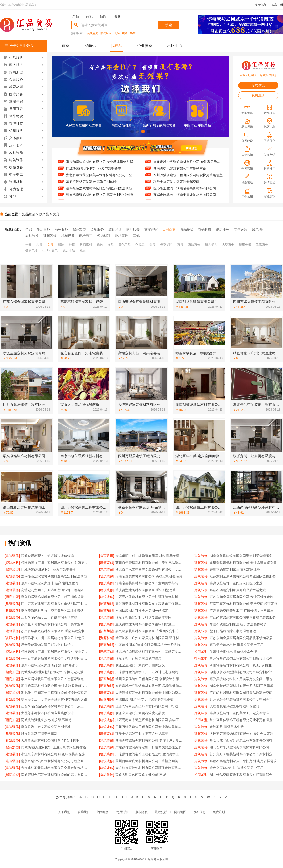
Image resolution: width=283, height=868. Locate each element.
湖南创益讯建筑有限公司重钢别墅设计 (181, 172)
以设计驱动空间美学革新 (39, 734)
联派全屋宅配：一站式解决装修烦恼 (47, 556)
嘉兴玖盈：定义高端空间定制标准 (46, 727)
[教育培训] (107, 556)
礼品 (83, 251)
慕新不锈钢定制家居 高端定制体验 (91, 185)
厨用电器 (245, 245)
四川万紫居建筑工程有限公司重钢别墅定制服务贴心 (55, 604)
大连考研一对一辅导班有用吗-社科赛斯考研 (147, 556)
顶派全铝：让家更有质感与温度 (138, 658)
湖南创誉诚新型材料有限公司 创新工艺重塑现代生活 (244, 686)
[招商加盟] (12, 569)
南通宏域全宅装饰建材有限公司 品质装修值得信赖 (150, 686)
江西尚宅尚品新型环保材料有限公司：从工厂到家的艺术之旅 (55, 706)
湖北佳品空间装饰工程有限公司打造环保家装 (54, 693)
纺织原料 (86, 245)
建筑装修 (50, 236)
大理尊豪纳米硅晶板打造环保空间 (234, 706)
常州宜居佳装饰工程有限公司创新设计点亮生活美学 (244, 658)
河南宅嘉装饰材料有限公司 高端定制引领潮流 (100, 199)
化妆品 (140, 245)
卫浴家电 (262, 245)
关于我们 (64, 812)
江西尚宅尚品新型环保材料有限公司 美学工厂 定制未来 (150, 720)
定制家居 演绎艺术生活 (227, 727)
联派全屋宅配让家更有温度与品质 (140, 713)
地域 (117, 16)
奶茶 (133, 33)
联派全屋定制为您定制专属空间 (176, 185)
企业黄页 (145, 46)
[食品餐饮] (107, 775)
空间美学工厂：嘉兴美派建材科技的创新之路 (54, 699)
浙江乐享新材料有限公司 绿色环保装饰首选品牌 (55, 754)
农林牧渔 (32, 236)
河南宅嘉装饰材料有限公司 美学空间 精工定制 (244, 604)
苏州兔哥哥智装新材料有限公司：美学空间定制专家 (55, 624)
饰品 (111, 245)
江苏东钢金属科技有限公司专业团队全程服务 (243, 576)
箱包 (100, 245)
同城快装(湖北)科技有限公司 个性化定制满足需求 (55, 672)
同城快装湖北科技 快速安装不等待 (46, 720)
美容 (152, 245)
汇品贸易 (29, 214)
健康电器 (32, 251)
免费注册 (277, 5)
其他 (136, 236)
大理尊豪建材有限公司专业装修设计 (47, 713)
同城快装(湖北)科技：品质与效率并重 (94, 172)
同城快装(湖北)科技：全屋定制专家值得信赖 (53, 747)
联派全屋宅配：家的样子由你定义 (140, 665)
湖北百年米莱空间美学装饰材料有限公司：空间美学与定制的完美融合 (101, 179)
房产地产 (258, 229)
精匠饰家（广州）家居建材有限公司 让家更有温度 (55, 563)
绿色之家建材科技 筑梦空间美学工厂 (237, 768)
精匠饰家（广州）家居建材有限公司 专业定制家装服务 (55, 652)
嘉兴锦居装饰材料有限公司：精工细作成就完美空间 (55, 597)
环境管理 (122, 236)
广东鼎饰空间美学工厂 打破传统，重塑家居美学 (244, 611)
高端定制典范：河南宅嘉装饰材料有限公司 (185, 199)
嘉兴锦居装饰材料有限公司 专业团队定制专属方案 (150, 631)
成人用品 (69, 251)
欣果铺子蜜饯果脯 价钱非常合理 (233, 652)
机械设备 (68, 236)
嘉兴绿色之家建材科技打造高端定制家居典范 (99, 192)
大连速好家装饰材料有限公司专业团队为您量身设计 (150, 693)
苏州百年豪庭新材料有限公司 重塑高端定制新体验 (55, 631)
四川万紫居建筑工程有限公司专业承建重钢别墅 (150, 727)
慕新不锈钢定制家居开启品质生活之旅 (238, 590)
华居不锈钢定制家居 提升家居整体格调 (238, 624)
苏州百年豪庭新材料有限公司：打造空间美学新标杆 (55, 658)
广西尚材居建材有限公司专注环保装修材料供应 (150, 597)
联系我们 (83, 812)
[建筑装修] (12, 556)
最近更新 (161, 812)
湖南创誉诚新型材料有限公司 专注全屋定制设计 (150, 740)
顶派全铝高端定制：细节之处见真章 (142, 734)
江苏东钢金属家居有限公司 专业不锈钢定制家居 (244, 597)
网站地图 (180, 812)
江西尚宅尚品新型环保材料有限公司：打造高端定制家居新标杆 (150, 706)
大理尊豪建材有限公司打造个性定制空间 (51, 740)
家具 (180, 245)
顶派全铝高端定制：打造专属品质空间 (143, 617)
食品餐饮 (187, 229)
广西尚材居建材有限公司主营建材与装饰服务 (243, 617)
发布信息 (260, 5)
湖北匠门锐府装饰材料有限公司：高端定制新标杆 (150, 652)
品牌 (103, 16)
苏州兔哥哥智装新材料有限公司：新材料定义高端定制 (244, 754)
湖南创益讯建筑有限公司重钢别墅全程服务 (241, 556)
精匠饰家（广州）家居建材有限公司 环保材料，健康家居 (150, 638)
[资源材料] (12, 563)
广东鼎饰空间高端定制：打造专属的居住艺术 (148, 747)
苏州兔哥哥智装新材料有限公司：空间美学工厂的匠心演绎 (244, 699)
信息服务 (223, 229)
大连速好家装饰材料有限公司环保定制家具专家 (150, 768)
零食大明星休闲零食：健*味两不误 (141, 775)
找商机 (90, 46)
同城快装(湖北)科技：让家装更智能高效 (144, 699)
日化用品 (125, 245)
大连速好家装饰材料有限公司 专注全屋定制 (241, 734)
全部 (29, 229)
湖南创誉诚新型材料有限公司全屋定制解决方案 (244, 672)
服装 (61, 245)
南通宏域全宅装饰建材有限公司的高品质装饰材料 (55, 775)
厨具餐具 (211, 245)
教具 (39, 245)
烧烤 (125, 33)
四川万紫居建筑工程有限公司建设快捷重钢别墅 (188, 179)
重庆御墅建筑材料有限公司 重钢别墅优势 (146, 590)
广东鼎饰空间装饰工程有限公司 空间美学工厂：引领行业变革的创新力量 (150, 754)
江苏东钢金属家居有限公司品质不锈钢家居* (242, 638)
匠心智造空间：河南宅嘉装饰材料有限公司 (185, 192)
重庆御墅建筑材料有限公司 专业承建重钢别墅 (100, 166)
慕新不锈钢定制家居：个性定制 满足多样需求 (243, 761)
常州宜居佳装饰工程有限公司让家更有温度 (241, 720)
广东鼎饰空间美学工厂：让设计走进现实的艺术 (150, 672)
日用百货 (169, 229)
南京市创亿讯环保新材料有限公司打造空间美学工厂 (55, 761)
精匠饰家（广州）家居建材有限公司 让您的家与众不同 (55, 638)
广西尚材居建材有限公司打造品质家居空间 (241, 693)
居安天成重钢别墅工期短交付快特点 (47, 645)
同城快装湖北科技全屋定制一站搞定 (142, 611)
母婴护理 (166, 245)
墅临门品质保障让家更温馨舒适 (233, 631)
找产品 (117, 46)
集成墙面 (106, 33)
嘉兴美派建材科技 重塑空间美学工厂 (237, 645)
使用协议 (122, 812)
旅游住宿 (151, 229)
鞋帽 (72, 245)
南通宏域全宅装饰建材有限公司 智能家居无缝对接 (188, 166)
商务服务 (61, 229)
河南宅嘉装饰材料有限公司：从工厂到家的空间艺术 (244, 665)
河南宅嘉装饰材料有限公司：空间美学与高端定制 (150, 583)
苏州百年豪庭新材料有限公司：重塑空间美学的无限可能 (150, 761)
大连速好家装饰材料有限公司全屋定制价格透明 (55, 768)
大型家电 (228, 245)
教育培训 (115, 229)
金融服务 (97, 229)
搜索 (169, 25)
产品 (76, 16)
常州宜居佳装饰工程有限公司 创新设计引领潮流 (150, 679)
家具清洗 (92, 33)
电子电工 (86, 236)
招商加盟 (79, 229)
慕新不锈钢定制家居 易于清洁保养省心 (50, 665)
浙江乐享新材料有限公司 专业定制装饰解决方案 (55, 686)
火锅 (117, 33)
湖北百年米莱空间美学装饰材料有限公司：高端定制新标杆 (244, 747)
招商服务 (103, 812)
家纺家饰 (194, 245)
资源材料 (104, 236)
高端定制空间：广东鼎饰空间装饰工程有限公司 (55, 590)
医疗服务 (133, 229)
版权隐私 (141, 812)
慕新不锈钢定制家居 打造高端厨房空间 (50, 583)
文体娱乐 (241, 229)
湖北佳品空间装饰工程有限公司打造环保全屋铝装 (244, 775)
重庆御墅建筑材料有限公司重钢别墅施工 (145, 624)
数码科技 (205, 229)
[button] (132, 131)
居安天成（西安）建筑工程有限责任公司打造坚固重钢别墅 (244, 740)
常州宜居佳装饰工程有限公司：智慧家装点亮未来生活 (55, 679)
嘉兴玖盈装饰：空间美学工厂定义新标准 (239, 713)
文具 (56, 214)
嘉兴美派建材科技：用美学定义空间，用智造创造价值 (244, 679)
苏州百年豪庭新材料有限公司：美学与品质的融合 (150, 563)
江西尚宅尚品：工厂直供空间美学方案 (49, 617)
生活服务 (43, 229)
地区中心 (175, 46)
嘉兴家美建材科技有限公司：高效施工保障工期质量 (150, 604)
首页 (66, 46)
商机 (89, 16)
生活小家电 (50, 251)
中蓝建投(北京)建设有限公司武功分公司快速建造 (150, 645)
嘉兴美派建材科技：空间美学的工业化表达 (52, 611)
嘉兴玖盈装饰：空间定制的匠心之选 (236, 583)
